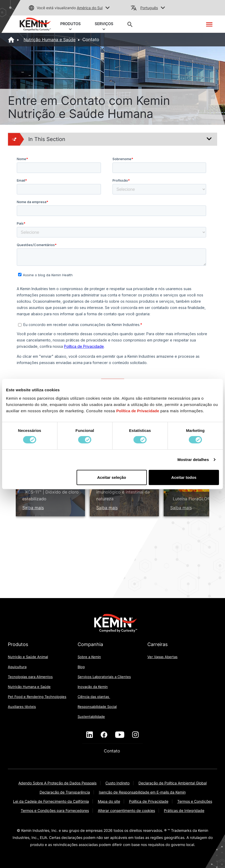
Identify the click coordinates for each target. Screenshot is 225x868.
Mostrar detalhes (193, 460)
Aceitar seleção (112, 477)
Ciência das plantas (94, 697)
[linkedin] (90, 735)
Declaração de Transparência (65, 792)
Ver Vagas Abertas (162, 657)
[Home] (11, 40)
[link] (35, 24)
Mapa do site (109, 801)
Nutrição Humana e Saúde (50, 40)
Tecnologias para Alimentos (30, 677)
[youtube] (120, 735)
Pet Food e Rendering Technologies (37, 697)
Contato (113, 751)
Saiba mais (33, 508)
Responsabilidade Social (97, 707)
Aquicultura (17, 667)
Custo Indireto (117, 783)
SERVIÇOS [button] (104, 25)
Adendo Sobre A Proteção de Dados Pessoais (57, 783)
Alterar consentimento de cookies (126, 810)
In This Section (37, 139)
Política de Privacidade (149, 801)
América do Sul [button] (90, 8)
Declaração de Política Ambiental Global (173, 783)
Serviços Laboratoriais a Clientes (104, 677)
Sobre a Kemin (89, 657)
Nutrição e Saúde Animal (28, 657)
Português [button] (149, 8)
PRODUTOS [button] (71, 25)
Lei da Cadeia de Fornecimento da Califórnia (51, 801)
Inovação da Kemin (93, 687)
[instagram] (135, 735)
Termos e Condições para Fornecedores (55, 810)
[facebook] (104, 735)
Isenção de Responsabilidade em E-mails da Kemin (142, 792)
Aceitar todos (184, 477)
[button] (108, 8)
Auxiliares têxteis (22, 707)
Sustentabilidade (91, 717)
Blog (81, 667)
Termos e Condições (195, 801)
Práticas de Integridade (184, 810)
